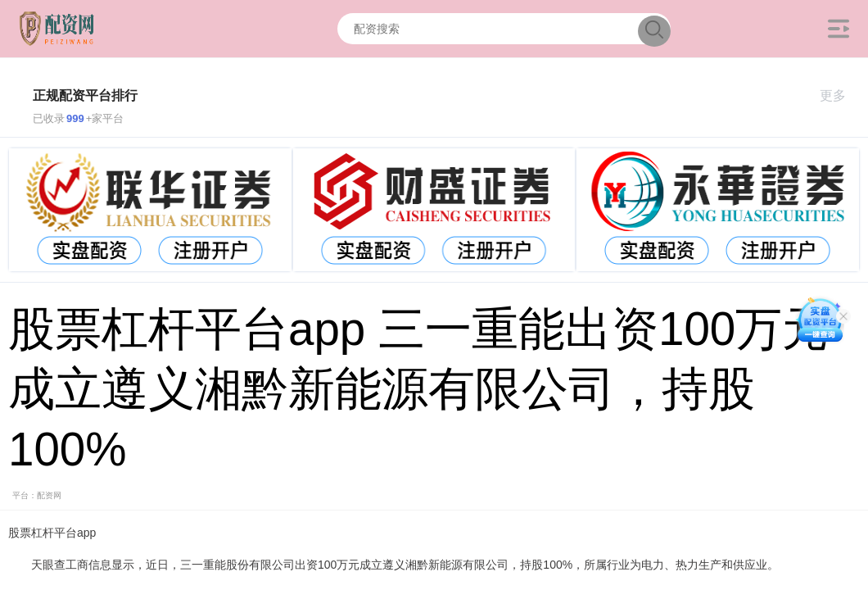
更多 (840, 95)
